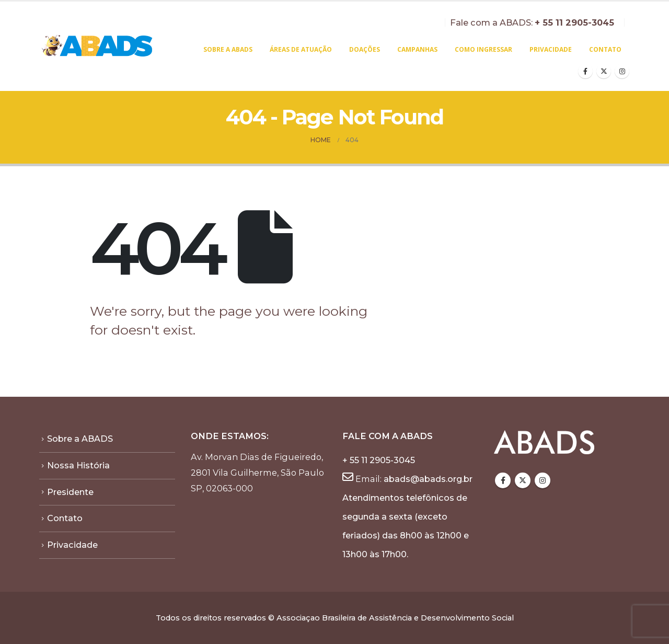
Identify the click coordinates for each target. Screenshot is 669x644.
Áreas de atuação (301, 49)
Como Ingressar (483, 49)
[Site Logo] (98, 47)
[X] (604, 71)
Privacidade (551, 49)
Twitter (523, 480)
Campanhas (417, 49)
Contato (605, 49)
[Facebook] (585, 71)
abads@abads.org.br (428, 479)
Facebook (503, 480)
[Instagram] (622, 71)
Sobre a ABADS (228, 49)
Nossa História (78, 465)
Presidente (70, 492)
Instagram (543, 480)
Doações (365, 49)
